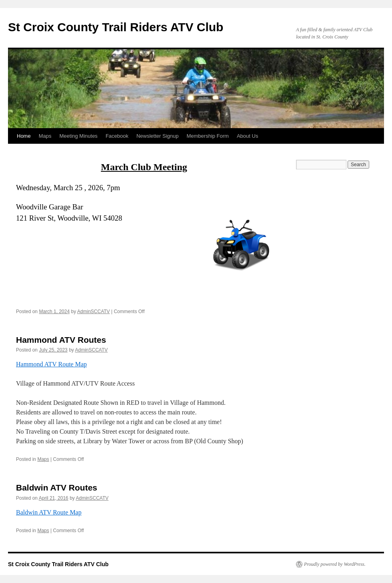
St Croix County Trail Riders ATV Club (116, 27)
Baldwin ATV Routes (57, 488)
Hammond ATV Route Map (51, 364)
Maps (45, 136)
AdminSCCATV (94, 312)
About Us (247, 136)
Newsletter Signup (158, 136)
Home (24, 136)
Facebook (117, 136)
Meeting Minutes (78, 136)
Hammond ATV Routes (61, 340)
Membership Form (207, 136)
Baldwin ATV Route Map (49, 512)
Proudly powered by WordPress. (335, 564)
